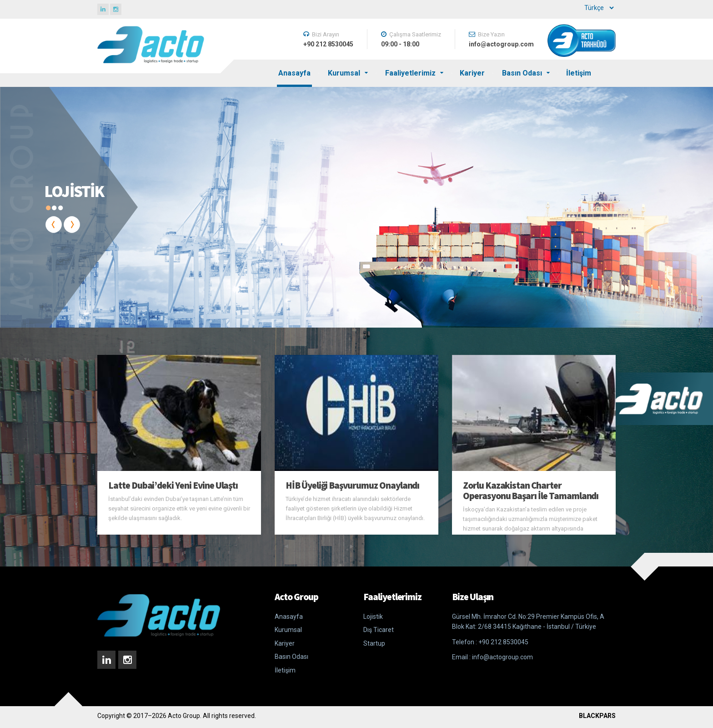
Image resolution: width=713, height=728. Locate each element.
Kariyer (472, 73)
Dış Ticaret (379, 630)
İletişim (579, 73)
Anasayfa (294, 73)
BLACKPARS (597, 716)
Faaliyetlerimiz (410, 73)
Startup (374, 643)
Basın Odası (522, 73)
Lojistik (373, 617)
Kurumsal (344, 73)
